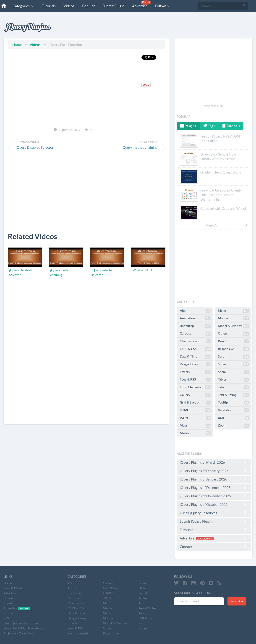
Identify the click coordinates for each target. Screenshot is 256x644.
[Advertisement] (87, 190)
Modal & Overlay (233, 326)
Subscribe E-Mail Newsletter (24, 628)
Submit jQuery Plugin (214, 521)
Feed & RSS (195, 380)
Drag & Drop (195, 364)
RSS (6, 618)
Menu (233, 311)
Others (233, 334)
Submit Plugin (113, 6)
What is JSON (142, 270)
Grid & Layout (195, 403)
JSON (195, 418)
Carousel (195, 334)
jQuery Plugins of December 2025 (214, 488)
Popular (88, 6)
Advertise (141, 4)
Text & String (233, 395)
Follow (163, 6)
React (233, 341)
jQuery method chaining (140, 147)
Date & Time (195, 357)
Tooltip (233, 403)
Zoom (233, 426)
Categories (23, 6)
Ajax (195, 311)
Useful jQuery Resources (214, 513)
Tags (209, 126)
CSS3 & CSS (195, 349)
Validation (233, 410)
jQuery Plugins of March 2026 (214, 462)
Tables (233, 380)
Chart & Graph (195, 341)
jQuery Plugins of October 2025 (214, 504)
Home (17, 45)
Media (195, 433)
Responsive (233, 349)
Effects (195, 372)
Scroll (233, 357)
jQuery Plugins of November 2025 (214, 496)
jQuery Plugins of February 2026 (214, 471)
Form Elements (195, 387)
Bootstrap (195, 326)
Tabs (233, 387)
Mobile (233, 318)
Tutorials (49, 6)
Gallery (195, 395)
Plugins (188, 126)
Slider (233, 364)
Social (233, 372)
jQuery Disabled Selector (35, 147)
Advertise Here (214, 106)
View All (227, 225)
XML (233, 418)
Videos (69, 6)
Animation (195, 318)
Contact (214, 547)
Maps (195, 426)
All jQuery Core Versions (21, 633)
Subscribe (237, 601)
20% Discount (205, 539)
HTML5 (195, 410)
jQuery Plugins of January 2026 (214, 479)
